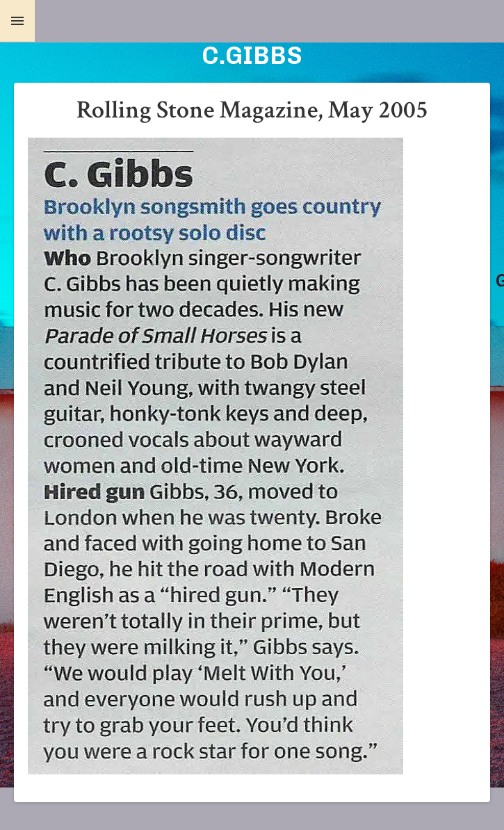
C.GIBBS (252, 55)
